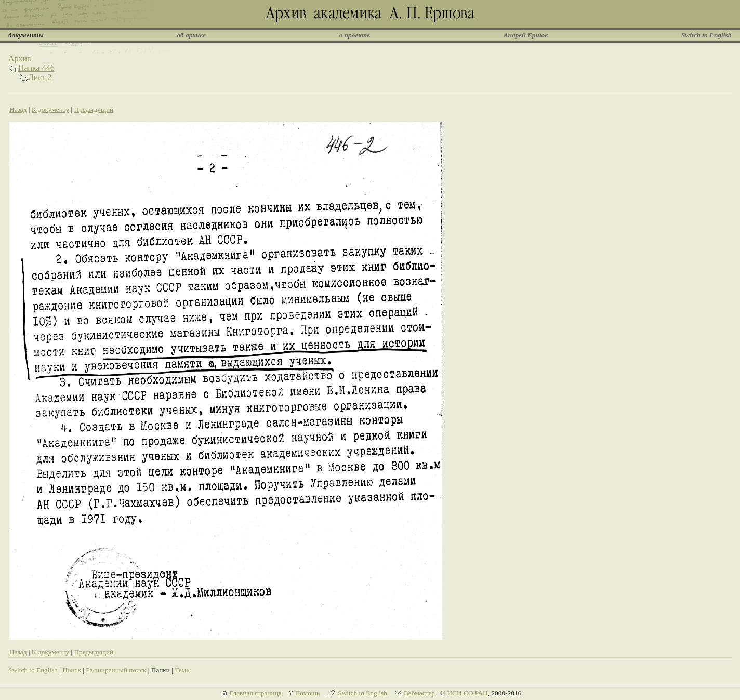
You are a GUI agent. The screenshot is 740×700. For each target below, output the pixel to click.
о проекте (355, 35)
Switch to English (706, 35)
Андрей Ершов (526, 35)
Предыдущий (94, 109)
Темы (183, 670)
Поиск (72, 670)
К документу (50, 109)
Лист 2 (40, 77)
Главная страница (256, 693)
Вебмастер (419, 693)
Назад (18, 109)
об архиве (191, 35)
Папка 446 (36, 68)
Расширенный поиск (116, 670)
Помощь (307, 693)
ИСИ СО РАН (467, 693)
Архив (20, 58)
